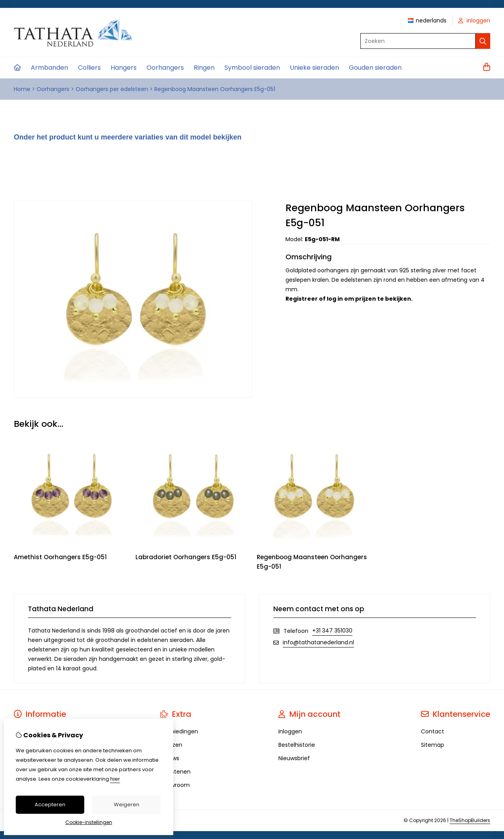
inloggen (474, 20)
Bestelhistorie (297, 745)
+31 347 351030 (332, 631)
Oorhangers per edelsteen (112, 89)
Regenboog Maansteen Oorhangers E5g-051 (215, 89)
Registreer (302, 299)
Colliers (89, 68)
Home (22, 89)
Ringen (204, 68)
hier (115, 779)
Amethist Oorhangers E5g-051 (60, 557)
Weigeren (127, 805)
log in (335, 299)
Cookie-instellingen (89, 822)
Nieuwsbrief (294, 758)
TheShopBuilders (470, 820)
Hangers (124, 68)
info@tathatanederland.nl (318, 642)
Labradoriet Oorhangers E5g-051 (186, 557)
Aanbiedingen (179, 731)
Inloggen (290, 731)
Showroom (175, 785)
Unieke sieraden (314, 68)
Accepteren (50, 805)
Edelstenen (175, 772)
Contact (433, 731)
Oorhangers (165, 68)
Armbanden (49, 68)
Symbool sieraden (252, 68)
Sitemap (433, 745)
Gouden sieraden (375, 68)
